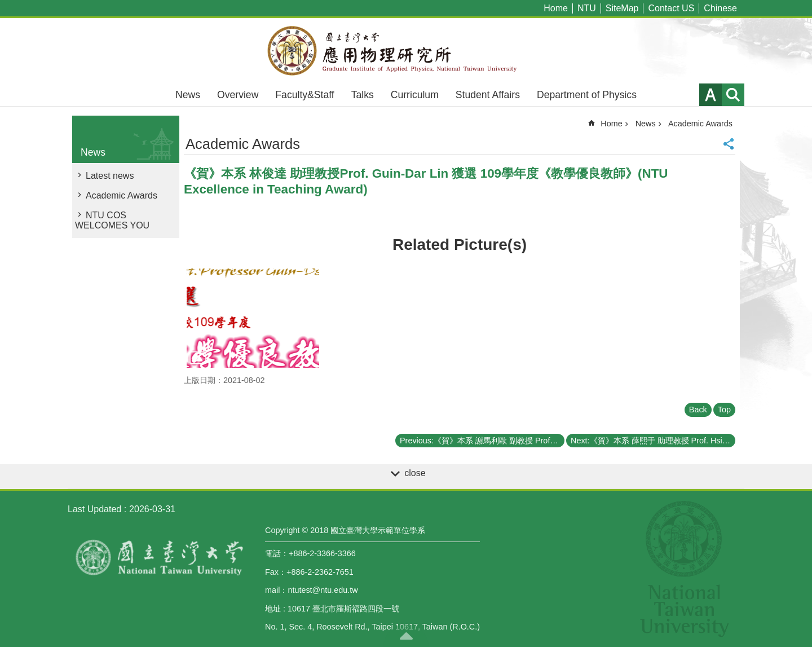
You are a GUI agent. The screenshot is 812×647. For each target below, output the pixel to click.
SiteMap (622, 8)
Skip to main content (6, 6)
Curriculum (415, 95)
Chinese (720, 8)
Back (698, 410)
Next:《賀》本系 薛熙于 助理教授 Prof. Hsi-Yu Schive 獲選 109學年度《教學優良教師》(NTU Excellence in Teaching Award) (653, 441)
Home (556, 8)
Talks (363, 95)
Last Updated (94, 509)
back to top (406, 636)
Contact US (671, 8)
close (415, 473)
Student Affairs (488, 95)
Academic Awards (122, 195)
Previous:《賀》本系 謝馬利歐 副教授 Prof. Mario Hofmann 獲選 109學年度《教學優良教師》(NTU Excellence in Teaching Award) (482, 441)
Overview (238, 95)
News (188, 95)
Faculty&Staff (304, 95)
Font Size (710, 95)
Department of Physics (587, 95)
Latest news (110, 176)
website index (733, 95)
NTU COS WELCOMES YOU (112, 220)
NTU (587, 8)
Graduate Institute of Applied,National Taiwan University (406, 51)
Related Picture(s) (460, 245)
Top (724, 410)
